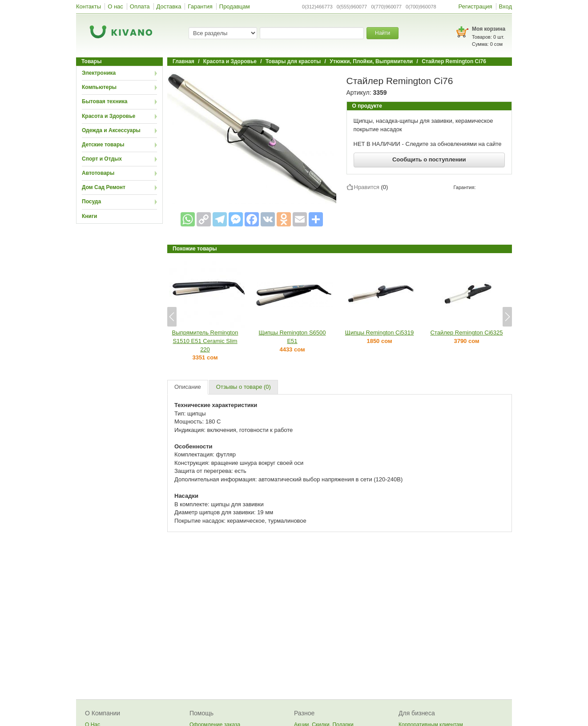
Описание (188, 387)
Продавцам (235, 6)
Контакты (89, 6)
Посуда (91, 202)
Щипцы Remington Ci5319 (380, 333)
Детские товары (103, 145)
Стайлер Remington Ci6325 (466, 333)
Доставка (169, 6)
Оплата (140, 6)
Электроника (99, 73)
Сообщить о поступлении (429, 159)
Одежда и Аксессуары (111, 130)
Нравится (367, 187)
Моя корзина (489, 29)
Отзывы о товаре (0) (244, 387)
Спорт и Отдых (102, 159)
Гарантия (200, 6)
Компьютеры (99, 87)
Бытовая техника (105, 101)
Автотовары (98, 173)
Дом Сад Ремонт (104, 187)
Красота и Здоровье (109, 116)
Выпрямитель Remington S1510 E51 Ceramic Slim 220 (205, 341)
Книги (89, 216)
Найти (383, 33)
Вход (505, 6)
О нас (115, 6)
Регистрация (475, 6)
